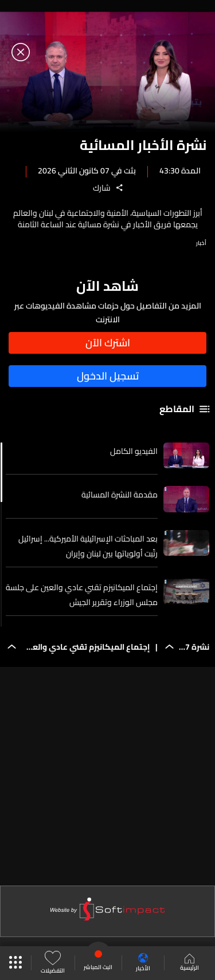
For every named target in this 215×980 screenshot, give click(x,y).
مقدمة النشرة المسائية (120, 495)
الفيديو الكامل (134, 451)
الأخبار (143, 963)
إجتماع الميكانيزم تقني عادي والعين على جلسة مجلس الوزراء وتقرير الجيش (82, 595)
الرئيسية (189, 963)
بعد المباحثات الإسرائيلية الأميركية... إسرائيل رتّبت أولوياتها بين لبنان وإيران (88, 546)
